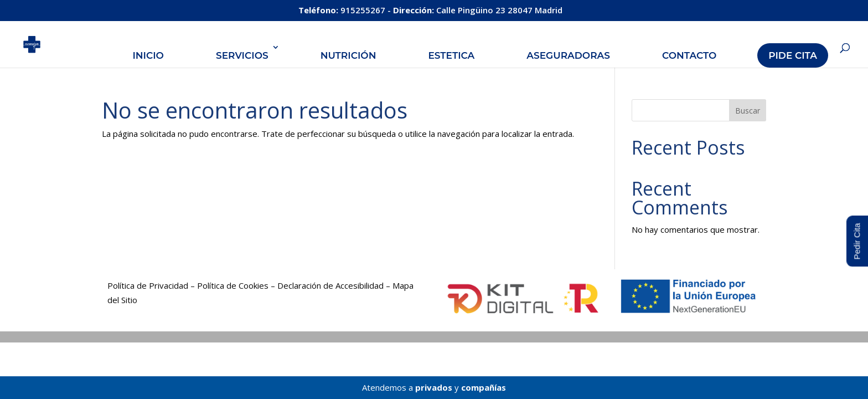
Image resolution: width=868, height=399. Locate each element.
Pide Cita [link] (793, 55)
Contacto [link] (689, 55)
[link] (42, 43)
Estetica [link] (451, 55)
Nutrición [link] (348, 55)
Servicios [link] (242, 55)
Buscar (748, 111)
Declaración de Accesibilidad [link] (330, 285)
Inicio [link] (148, 55)
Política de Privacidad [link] (148, 285)
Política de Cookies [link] (233, 285)
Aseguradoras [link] (568, 55)
